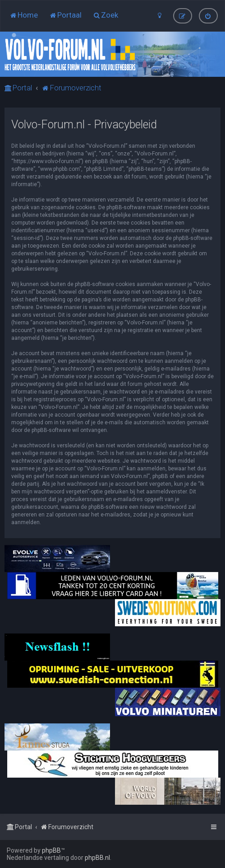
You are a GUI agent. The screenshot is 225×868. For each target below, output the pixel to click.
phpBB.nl (97, 858)
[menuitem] (24, 15)
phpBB (51, 850)
